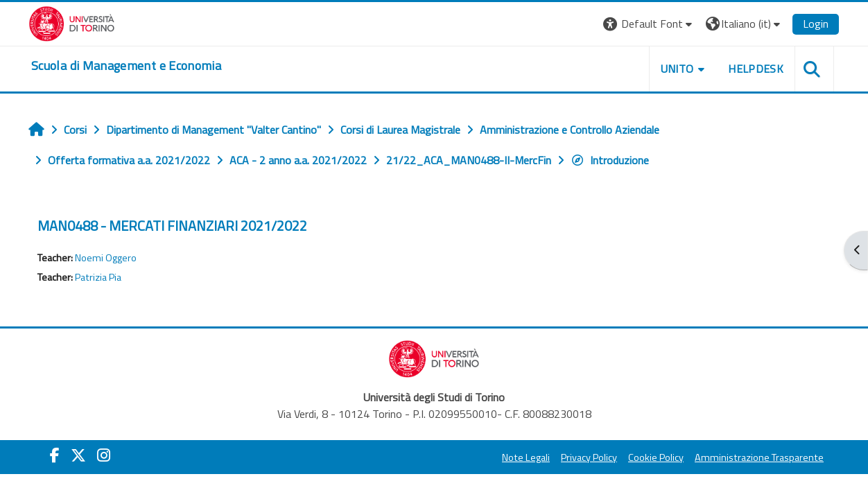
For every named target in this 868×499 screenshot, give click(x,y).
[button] (649, 24)
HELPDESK (756, 69)
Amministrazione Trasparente (759, 457)
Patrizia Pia (98, 277)
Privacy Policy (589, 457)
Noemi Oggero (106, 258)
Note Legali (526, 457)
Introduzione (610, 160)
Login (816, 24)
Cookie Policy (656, 457)
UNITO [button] (677, 69)
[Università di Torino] (72, 22)
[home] (126, 66)
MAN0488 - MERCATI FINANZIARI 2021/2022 (172, 226)
